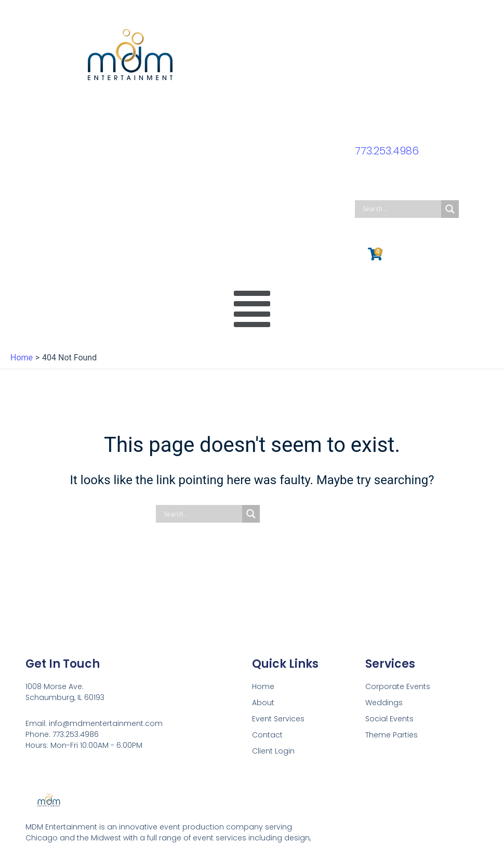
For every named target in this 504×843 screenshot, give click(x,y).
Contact (267, 735)
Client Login (273, 751)
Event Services (278, 719)
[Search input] (401, 209)
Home (263, 686)
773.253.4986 (387, 151)
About (263, 703)
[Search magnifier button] (450, 209)
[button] (252, 310)
